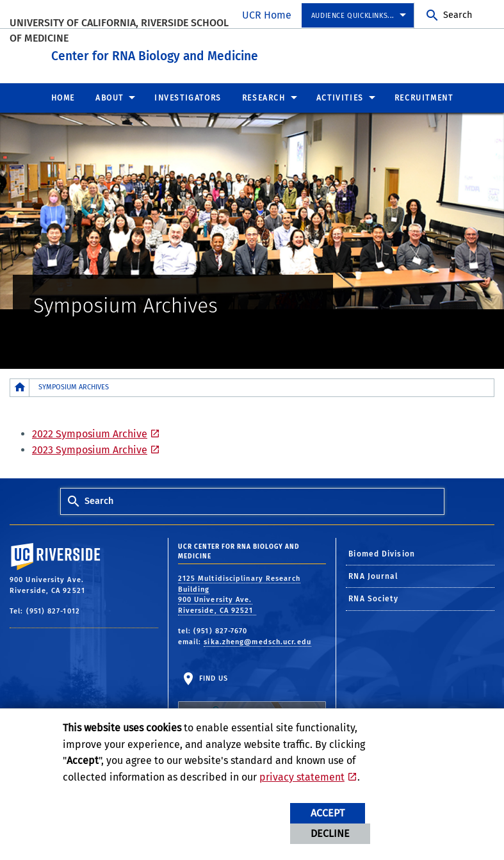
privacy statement (302, 777)
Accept (328, 813)
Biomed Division (382, 551)
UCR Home (267, 15)
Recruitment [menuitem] (424, 95)
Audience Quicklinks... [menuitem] (353, 16)
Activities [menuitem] (340, 95)
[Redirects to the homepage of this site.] (20, 385)
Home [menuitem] (63, 95)
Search (458, 15)
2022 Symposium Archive (90, 431)
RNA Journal (373, 574)
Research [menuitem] (264, 95)
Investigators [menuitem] (188, 95)
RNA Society (373, 596)
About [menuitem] (110, 95)
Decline (330, 833)
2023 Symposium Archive (90, 447)
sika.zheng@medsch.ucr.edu (257, 639)
